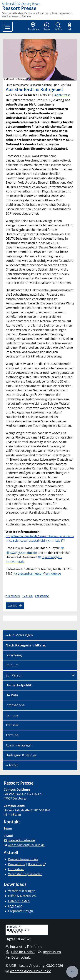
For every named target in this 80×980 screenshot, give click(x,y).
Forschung (14, 655)
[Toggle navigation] (8, 27)
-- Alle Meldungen (19, 635)
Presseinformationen (23, 859)
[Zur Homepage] (40, 4)
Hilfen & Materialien (22, 896)
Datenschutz (18, 957)
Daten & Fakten (19, 901)
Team (8, 828)
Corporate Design (21, 911)
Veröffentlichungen (22, 891)
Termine (12, 735)
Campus (12, 715)
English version (62, 95)
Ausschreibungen (19, 745)
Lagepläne (15, 906)
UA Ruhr (27, 596)
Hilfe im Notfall (20, 952)
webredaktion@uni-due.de (26, 845)
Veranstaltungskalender (25, 874)
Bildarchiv (35, 864)
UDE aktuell (16, 869)
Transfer (12, 725)
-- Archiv (12, 765)
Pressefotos (16, 864)
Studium (12, 665)
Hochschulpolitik (19, 685)
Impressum (49, 952)
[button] (47, 27)
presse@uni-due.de (21, 840)
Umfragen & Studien (21, 755)
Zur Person (13, 596)
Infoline (34, 946)
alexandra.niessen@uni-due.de (39, 574)
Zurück (12, 605)
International (16, 705)
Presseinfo (42, 596)
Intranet (14, 946)
